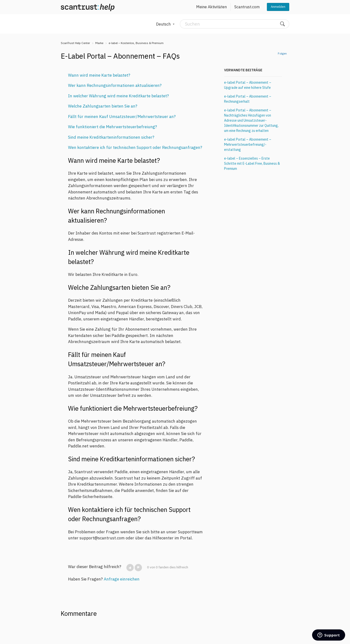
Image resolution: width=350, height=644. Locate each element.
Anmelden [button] (278, 7)
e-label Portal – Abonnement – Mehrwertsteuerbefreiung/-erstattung (248, 145)
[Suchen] (235, 24)
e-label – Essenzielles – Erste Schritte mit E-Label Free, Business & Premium (252, 163)
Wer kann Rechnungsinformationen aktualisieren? (115, 85)
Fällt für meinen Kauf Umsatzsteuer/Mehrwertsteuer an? (122, 117)
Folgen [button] (282, 53)
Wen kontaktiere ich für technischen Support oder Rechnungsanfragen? (135, 147)
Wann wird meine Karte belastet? (99, 75)
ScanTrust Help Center (75, 43)
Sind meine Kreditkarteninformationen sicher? (111, 137)
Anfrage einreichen (122, 579)
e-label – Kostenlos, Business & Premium (136, 43)
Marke (99, 43)
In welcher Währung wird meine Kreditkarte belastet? (118, 96)
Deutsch (164, 24)
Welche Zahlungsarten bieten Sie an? (103, 106)
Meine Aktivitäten (211, 7)
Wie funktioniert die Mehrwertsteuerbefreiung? (113, 127)
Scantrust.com (247, 7)
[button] (130, 568)
